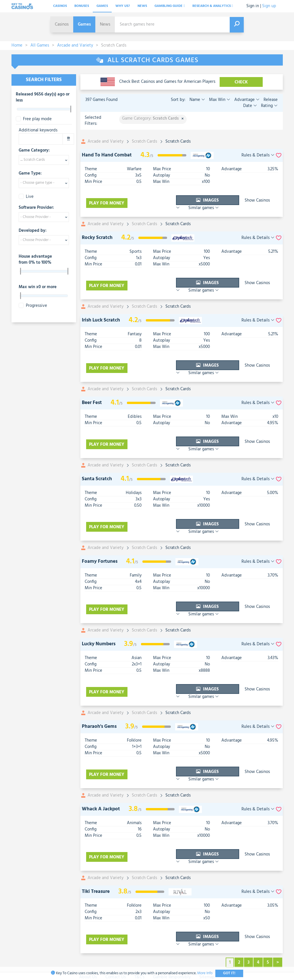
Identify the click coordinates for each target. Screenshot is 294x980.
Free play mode (34, 119)
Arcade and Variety (75, 45)
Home (17, 45)
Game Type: (30, 174)
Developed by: (33, 231)
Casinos (60, 6)
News (142, 6)
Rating (269, 106)
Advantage (246, 100)
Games (102, 6)
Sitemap (207, 917)
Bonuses (82, 6)
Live (26, 197)
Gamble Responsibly (172, 917)
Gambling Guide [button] (170, 6)
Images (178, 200)
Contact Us (116, 917)
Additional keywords (38, 130)
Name (197, 100)
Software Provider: (36, 208)
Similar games (262, 200)
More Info (205, 973)
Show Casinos (223, 200)
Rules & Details (258, 155)
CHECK (241, 82)
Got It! (229, 973)
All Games (40, 45)
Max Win (219, 100)
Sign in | (254, 6)
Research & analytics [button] (213, 6)
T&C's (139, 917)
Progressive (33, 306)
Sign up (269, 6)
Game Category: (34, 151)
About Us (88, 917)
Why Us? (123, 6)
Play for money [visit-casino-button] (108, 200)
